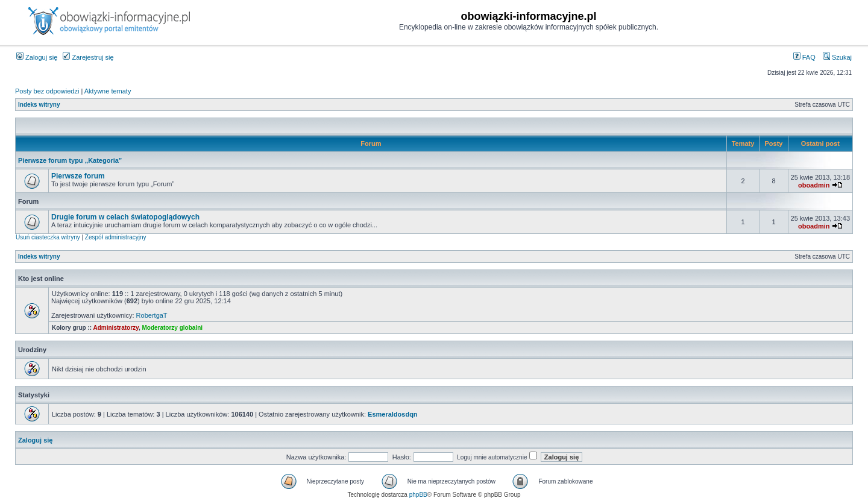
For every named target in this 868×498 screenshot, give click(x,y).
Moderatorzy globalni (172, 328)
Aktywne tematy (108, 91)
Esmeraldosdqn (393, 414)
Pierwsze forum (78, 176)
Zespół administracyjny (116, 237)
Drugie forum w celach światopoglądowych (125, 217)
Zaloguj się (37, 57)
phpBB (418, 495)
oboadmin (814, 185)
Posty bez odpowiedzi (47, 91)
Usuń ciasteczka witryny (48, 237)
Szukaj (837, 57)
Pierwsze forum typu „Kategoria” (70, 160)
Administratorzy (116, 328)
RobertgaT (152, 315)
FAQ (804, 57)
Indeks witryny (39, 105)
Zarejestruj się (88, 57)
